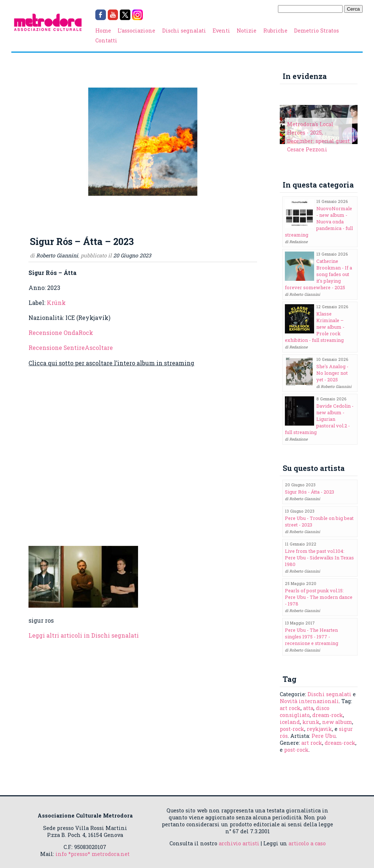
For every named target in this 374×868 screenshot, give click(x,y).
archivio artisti (239, 843)
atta (308, 708)
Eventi (221, 31)
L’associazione (136, 31)
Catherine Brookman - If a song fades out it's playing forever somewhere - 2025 (318, 274)
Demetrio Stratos (316, 31)
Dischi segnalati (184, 31)
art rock (290, 708)
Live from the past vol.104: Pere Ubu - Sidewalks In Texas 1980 (319, 558)
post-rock (292, 729)
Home (103, 31)
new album (337, 722)
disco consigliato (305, 712)
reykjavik (319, 729)
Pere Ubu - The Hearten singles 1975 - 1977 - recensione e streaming (312, 637)
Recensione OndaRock (61, 333)
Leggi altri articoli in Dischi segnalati (84, 635)
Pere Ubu (324, 736)
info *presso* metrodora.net (93, 854)
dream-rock (328, 715)
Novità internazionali (309, 701)
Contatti (106, 40)
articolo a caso (307, 843)
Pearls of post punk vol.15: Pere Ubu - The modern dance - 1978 (319, 597)
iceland (290, 722)
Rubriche (275, 31)
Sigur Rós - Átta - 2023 (310, 492)
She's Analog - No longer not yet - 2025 (332, 373)
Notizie (247, 31)
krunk (311, 722)
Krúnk (56, 303)
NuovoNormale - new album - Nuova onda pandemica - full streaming (319, 222)
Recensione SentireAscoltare (71, 348)
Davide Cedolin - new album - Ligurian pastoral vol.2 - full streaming (319, 419)
